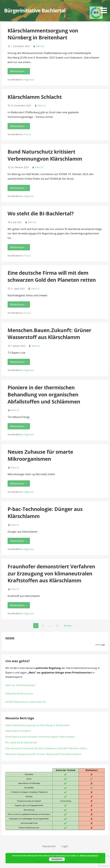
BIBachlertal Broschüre (19, 694)
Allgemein (29, 80)
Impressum (49, 846)
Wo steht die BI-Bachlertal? (41, 213)
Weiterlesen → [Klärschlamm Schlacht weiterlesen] (19, 126)
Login (65, 846)
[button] (105, 7)
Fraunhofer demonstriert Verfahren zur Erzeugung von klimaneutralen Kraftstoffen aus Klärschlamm (51, 573)
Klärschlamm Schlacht (35, 97)
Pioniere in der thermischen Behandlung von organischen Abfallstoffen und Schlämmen (44, 394)
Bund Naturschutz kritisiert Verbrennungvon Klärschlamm (45, 155)
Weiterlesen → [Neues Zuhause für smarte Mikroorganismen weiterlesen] (19, 483)
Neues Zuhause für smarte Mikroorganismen (40, 455)
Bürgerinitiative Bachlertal (35, 10)
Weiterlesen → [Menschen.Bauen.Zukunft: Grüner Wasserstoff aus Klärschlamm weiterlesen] (19, 362)
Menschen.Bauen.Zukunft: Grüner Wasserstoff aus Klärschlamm (49, 334)
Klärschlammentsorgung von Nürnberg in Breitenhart (43, 34)
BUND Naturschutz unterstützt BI (26, 702)
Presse (27, 134)
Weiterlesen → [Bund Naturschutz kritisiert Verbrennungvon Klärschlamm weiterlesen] (19, 188)
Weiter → (69, 626)
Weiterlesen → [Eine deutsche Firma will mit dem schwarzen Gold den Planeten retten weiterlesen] (19, 304)
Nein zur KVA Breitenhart (20, 685)
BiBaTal (40, 46)
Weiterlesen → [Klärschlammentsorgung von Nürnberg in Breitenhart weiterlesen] (19, 71)
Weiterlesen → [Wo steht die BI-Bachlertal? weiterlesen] (19, 247)
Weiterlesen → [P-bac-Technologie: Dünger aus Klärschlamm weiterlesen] (19, 541)
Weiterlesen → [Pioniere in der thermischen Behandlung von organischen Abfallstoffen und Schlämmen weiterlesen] (19, 426)
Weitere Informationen (89, 856)
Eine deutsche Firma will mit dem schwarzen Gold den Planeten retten (52, 276)
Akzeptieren (57, 859)
